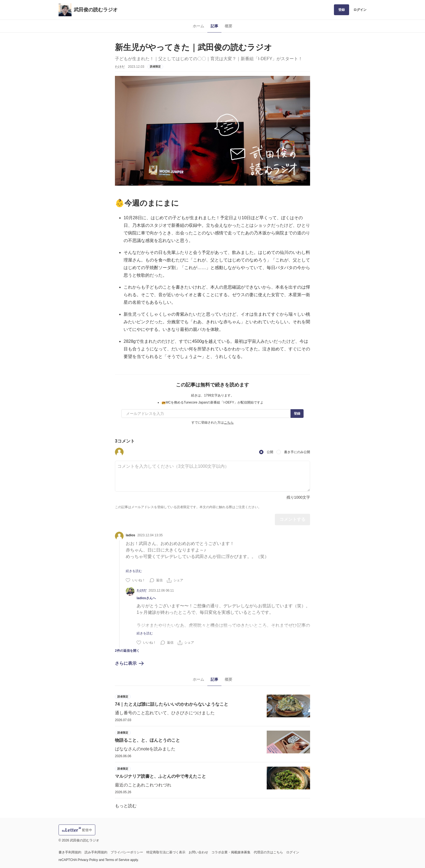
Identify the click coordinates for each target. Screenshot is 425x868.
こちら (229, 422)
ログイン (360, 10)
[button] (119, 452)
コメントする (292, 519)
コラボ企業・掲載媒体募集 (231, 852)
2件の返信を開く (127, 651)
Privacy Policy (88, 860)
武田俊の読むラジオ (96, 10)
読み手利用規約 (96, 852)
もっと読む (126, 806)
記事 (214, 26)
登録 (342, 10)
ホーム (198, 26)
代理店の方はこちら (268, 852)
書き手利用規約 (70, 852)
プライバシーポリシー (127, 852)
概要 (228, 26)
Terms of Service (117, 860)
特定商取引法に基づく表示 (166, 852)
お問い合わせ (198, 852)
